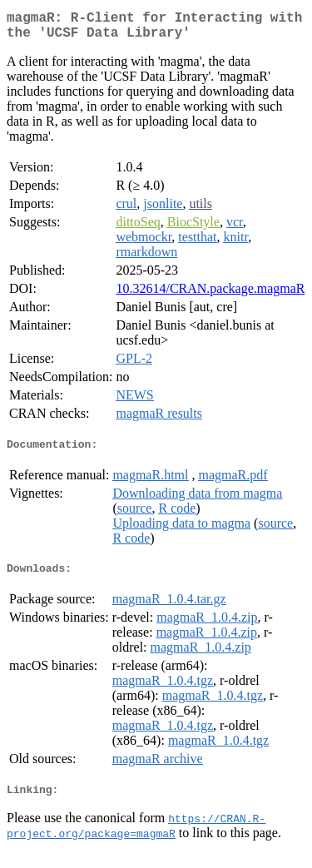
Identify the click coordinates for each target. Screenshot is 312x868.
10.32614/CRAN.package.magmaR (210, 295)
